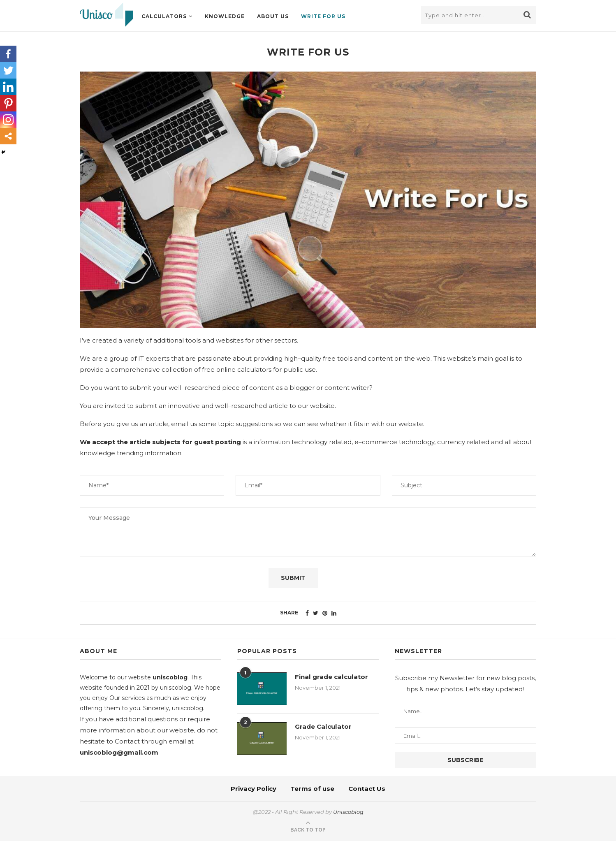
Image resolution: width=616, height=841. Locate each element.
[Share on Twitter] (316, 613)
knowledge (225, 16)
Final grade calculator (333, 677)
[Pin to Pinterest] (325, 613)
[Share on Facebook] (307, 613)
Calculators (164, 16)
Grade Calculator (325, 726)
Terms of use (312, 789)
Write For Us (323, 16)
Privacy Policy (254, 789)
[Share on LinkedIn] (334, 613)
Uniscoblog (348, 812)
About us (273, 16)
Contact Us (367, 789)
